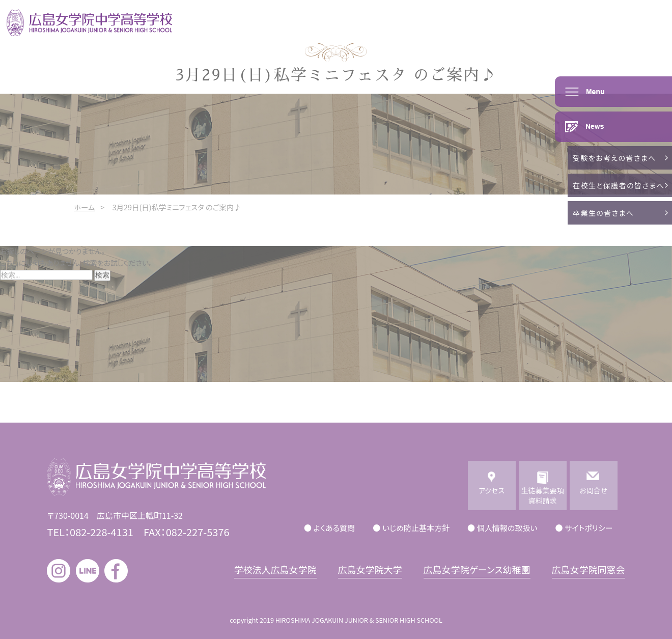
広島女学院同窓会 (589, 569)
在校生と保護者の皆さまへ (619, 185)
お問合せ (593, 495)
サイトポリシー (589, 528)
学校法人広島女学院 (275, 569)
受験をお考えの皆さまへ (614, 158)
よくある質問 (334, 528)
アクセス (492, 495)
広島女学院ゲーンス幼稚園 (477, 569)
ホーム (84, 207)
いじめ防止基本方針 (416, 528)
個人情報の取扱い (507, 528)
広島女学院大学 (370, 569)
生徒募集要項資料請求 (543, 495)
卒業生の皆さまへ (603, 213)
